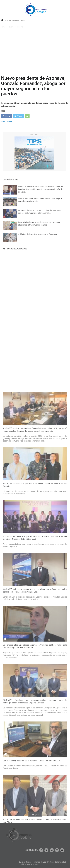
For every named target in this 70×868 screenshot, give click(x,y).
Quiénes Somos (40, 862)
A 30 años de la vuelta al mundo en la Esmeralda (38, 236)
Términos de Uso (55, 862)
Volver (9, 122)
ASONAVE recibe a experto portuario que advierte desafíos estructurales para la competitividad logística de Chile (35, 721)
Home (3, 27)
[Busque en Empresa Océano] (16, 20)
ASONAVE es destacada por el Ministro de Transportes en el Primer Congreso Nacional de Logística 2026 (35, 668)
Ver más (35, 816)
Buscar (2, 20)
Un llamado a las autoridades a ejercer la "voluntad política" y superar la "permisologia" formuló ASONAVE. (35, 776)
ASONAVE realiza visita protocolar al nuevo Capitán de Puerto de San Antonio (35, 615)
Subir (3, 122)
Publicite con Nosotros (45, 864)
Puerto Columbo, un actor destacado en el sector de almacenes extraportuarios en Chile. (39, 226)
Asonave (20, 27)
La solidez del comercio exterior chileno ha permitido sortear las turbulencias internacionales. (39, 214)
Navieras (11, 27)
